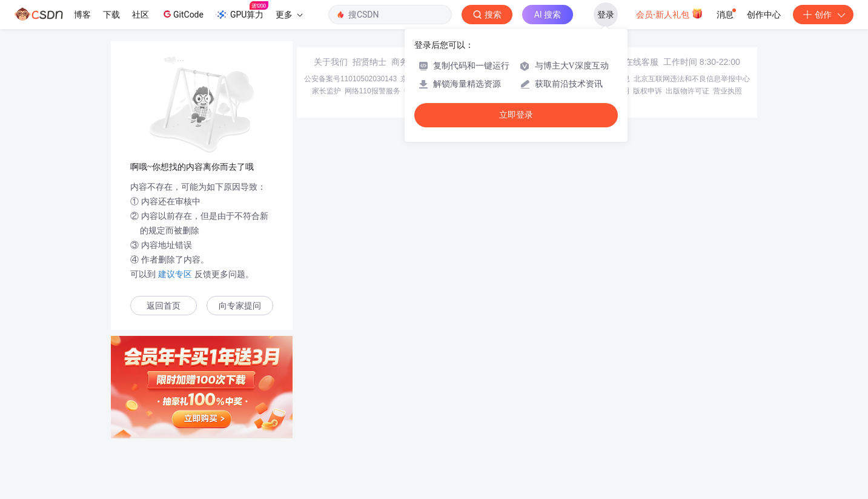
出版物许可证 (687, 91)
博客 (82, 15)
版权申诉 (648, 91)
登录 (606, 15)
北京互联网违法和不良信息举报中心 (692, 79)
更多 (289, 15)
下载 (111, 15)
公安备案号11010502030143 (350, 79)
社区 (141, 15)
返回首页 (164, 306)
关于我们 (331, 62)
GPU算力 (242, 11)
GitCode (182, 14)
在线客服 (641, 62)
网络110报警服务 (373, 91)
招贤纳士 (369, 62)
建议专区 (175, 274)
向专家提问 (240, 306)
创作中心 (764, 15)
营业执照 (727, 91)
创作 (823, 15)
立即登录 (516, 115)
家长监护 (326, 91)
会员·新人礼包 (670, 13)
